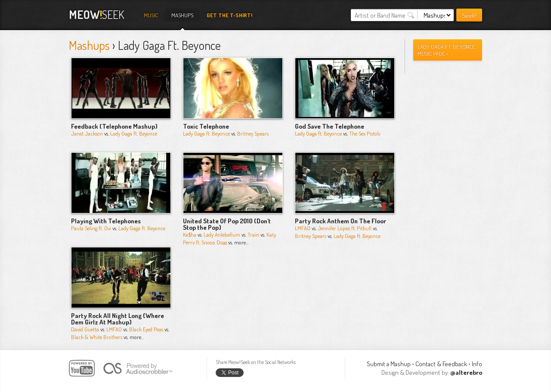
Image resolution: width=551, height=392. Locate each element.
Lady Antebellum (222, 235)
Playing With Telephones (106, 221)
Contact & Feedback (441, 364)
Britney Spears (253, 133)
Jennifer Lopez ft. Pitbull (345, 228)
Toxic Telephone (206, 126)
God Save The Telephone (330, 126)
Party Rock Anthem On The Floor (341, 221)
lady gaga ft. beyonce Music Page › (446, 50)
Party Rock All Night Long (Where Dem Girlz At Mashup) (118, 319)
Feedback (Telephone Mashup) (114, 126)
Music (151, 15)
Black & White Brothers (97, 337)
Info (477, 364)
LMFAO (303, 228)
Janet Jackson (87, 133)
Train (253, 235)
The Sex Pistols (365, 133)
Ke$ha (190, 235)
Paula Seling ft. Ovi (91, 228)
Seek (97, 14)
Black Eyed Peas (146, 329)
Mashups (182, 15)
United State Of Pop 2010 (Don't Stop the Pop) (227, 224)
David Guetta (85, 329)
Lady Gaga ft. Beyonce (134, 133)
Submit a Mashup (389, 364)
